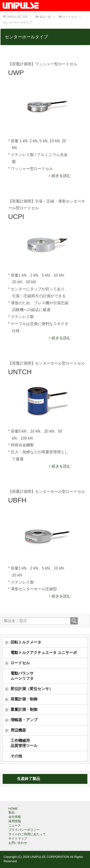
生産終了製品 (29, 779)
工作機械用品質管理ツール (24, 743)
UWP (16, 73)
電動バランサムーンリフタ (22, 676)
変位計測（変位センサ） (32, 689)
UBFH (17, 500)
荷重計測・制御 (24, 699)
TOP (17, 17)
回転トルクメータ (26, 642)
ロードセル (20, 663)
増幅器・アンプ (24, 720)
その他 (16, 756)
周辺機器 (18, 730)
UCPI (16, 217)
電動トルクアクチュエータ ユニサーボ (44, 653)
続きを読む (60, 176)
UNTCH (20, 372)
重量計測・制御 (24, 709)
